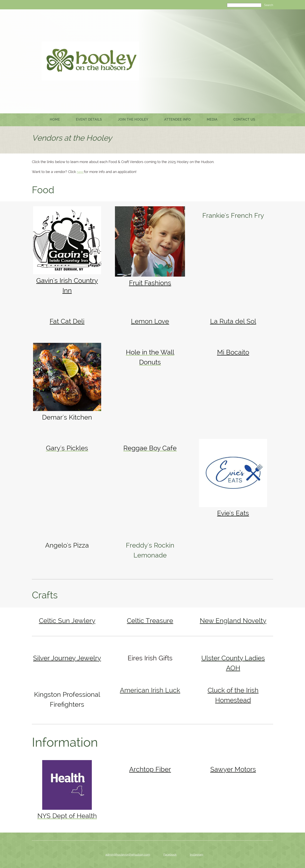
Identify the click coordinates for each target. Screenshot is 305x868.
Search (269, 5)
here (80, 172)
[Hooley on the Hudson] (90, 61)
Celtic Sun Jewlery (67, 621)
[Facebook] (167, 855)
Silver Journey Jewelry (67, 658)
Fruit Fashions (150, 283)
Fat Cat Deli (67, 321)
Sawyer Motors (233, 769)
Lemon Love (150, 321)
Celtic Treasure (150, 621)
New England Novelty (233, 621)
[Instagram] (194, 855)
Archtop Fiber (150, 769)
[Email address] (125, 855)
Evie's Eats (233, 513)
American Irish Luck (150, 690)
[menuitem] (55, 120)
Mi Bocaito (233, 352)
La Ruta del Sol (233, 321)
